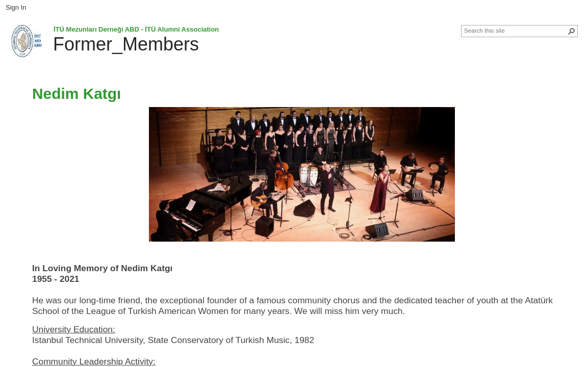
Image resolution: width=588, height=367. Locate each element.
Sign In (16, 7)
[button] (572, 31)
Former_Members (126, 44)
